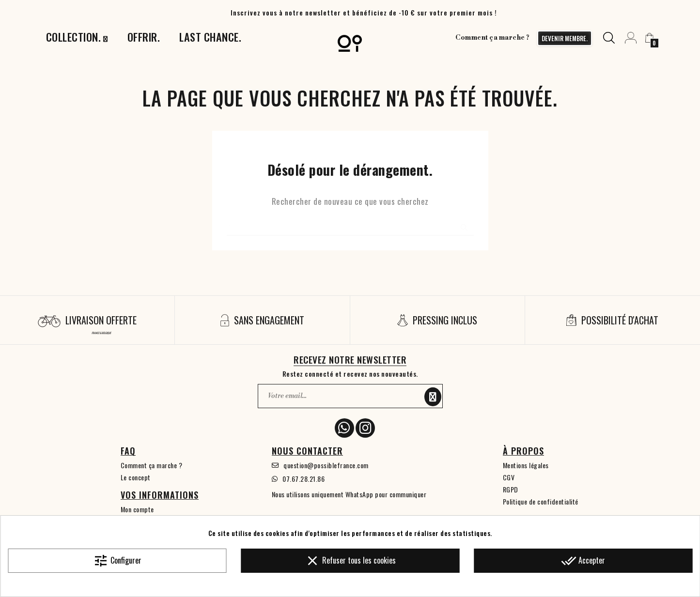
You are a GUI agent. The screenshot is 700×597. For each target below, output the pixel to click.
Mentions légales (526, 465)
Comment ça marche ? (491, 38)
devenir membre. (562, 38)
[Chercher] (350, 226)
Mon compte (137, 509)
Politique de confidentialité (541, 501)
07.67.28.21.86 (303, 479)
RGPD (511, 489)
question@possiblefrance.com (326, 465)
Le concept (136, 477)
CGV (509, 477)
